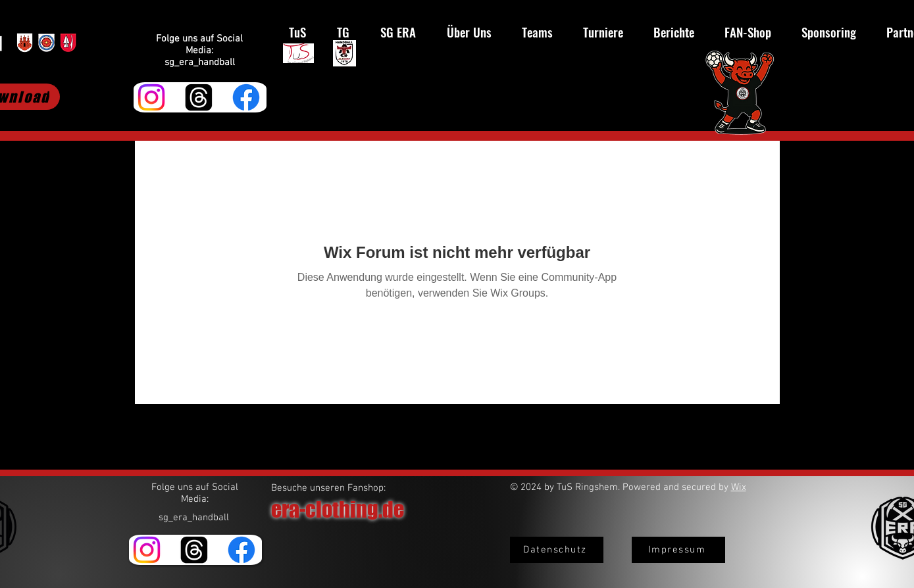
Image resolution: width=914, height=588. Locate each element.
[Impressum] (678, 550)
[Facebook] (246, 97)
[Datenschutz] (557, 550)
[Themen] (199, 97)
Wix (739, 487)
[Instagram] (151, 97)
